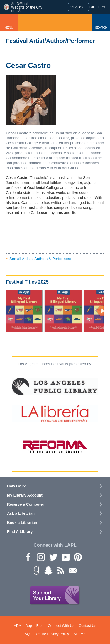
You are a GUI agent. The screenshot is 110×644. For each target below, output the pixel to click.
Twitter (53, 557)
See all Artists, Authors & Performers (40, 259)
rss (60, 570)
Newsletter (73, 570)
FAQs (27, 634)
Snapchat (48, 570)
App (29, 626)
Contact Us (88, 626)
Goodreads (36, 570)
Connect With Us (61, 626)
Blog (40, 626)
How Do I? (16, 486)
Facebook (28, 557)
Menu (9, 28)
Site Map (81, 634)
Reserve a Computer (26, 504)
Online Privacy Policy (52, 634)
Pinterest (77, 557)
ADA (17, 626)
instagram (40, 557)
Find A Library (20, 532)
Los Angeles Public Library (55, 23)
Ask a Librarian (21, 513)
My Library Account (25, 495)
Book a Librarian (22, 523)
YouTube (65, 557)
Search (101, 28)
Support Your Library (55, 596)
